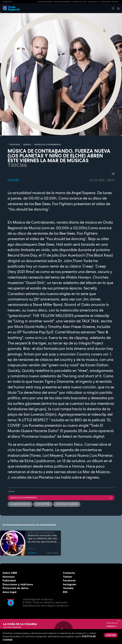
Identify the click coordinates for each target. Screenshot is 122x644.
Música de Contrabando (61, 498)
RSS (65, 592)
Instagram (70, 584)
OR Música (112, 626)
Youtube (68, 588)
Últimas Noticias (80, 2)
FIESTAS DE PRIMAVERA (62, 2)
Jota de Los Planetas (67, 504)
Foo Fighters (43, 504)
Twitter (68, 577)
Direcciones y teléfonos (18, 584)
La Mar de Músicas (20, 504)
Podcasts (15, 145)
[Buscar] (117, 8)
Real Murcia (93, 2)
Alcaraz (115, 2)
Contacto (69, 573)
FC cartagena (105, 2)
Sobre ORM (10, 573)
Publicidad (9, 580)
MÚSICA (27, 145)
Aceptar (111, 635)
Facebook (69, 580)
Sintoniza (9, 577)
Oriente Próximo (45, 2)
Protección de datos (16, 588)
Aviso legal (9, 592)
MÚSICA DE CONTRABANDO (48, 145)
